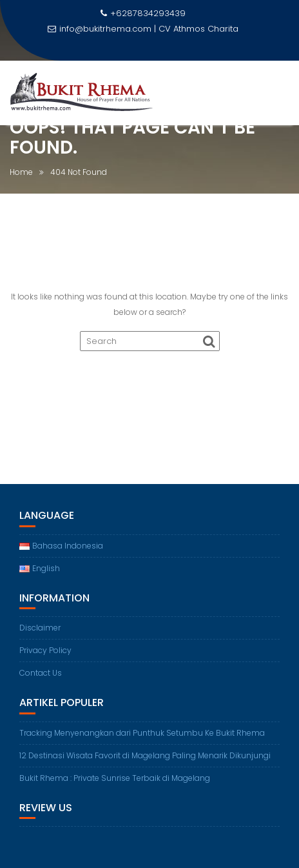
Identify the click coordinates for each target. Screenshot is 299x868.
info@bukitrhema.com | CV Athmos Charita (143, 29)
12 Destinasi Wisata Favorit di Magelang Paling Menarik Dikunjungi (145, 755)
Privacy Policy (45, 650)
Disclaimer (40, 628)
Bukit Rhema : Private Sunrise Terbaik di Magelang (115, 778)
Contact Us (41, 673)
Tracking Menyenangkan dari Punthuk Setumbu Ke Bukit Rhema (142, 733)
